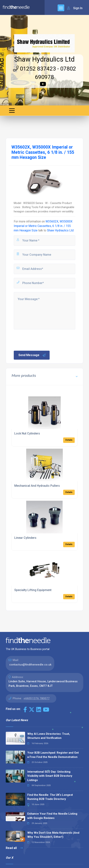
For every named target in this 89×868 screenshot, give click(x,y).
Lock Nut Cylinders (27, 433)
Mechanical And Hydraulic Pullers (37, 486)
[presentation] (41, 340)
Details (69, 440)
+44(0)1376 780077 (37, 698)
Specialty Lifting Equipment (33, 590)
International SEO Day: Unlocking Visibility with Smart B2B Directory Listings (50, 776)
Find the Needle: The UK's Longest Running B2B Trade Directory (50, 797)
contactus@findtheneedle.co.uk (30, 665)
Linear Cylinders (25, 538)
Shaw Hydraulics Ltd (44, 59)
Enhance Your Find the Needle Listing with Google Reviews (52, 816)
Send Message (32, 355)
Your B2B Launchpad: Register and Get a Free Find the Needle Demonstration (53, 755)
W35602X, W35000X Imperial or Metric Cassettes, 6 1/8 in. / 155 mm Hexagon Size (43, 226)
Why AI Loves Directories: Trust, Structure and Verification (49, 736)
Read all (14, 848)
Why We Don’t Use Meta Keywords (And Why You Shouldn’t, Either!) (53, 835)
